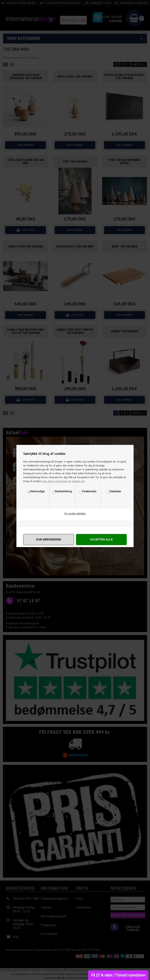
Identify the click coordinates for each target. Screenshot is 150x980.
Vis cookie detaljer (75, 513)
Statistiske (115, 491)
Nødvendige (37, 491)
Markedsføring (63, 491)
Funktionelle (89, 491)
